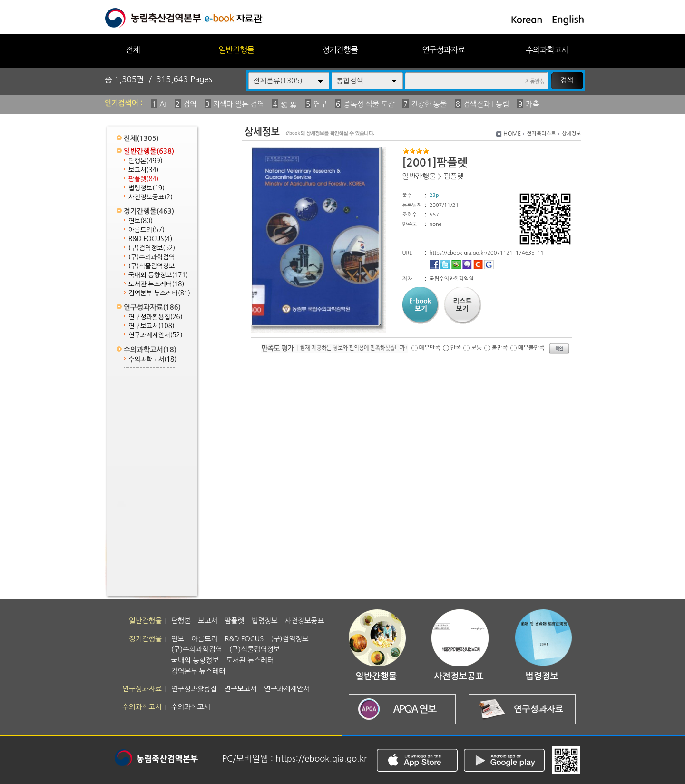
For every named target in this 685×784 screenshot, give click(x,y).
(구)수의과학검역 (152, 257)
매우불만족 (531, 348)
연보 (141, 221)
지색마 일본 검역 (239, 104)
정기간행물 (340, 50)
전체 (133, 50)
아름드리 (147, 230)
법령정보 (147, 188)
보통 (476, 348)
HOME (512, 134)
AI (163, 104)
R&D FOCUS (150, 239)
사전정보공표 (151, 197)
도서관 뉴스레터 (156, 284)
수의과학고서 (547, 50)
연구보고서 (152, 326)
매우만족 (430, 348)
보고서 (143, 170)
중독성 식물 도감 (369, 104)
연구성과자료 (443, 50)
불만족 (500, 348)
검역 (190, 104)
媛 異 (289, 105)
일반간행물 (236, 50)
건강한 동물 (429, 104)
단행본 (146, 161)
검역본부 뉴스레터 (159, 293)
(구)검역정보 (152, 248)
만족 (456, 348)
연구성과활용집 (156, 317)
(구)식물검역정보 (152, 266)
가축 (532, 104)
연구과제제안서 (156, 335)
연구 (320, 104)
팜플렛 (143, 179)
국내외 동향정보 (158, 275)
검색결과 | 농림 (486, 104)
